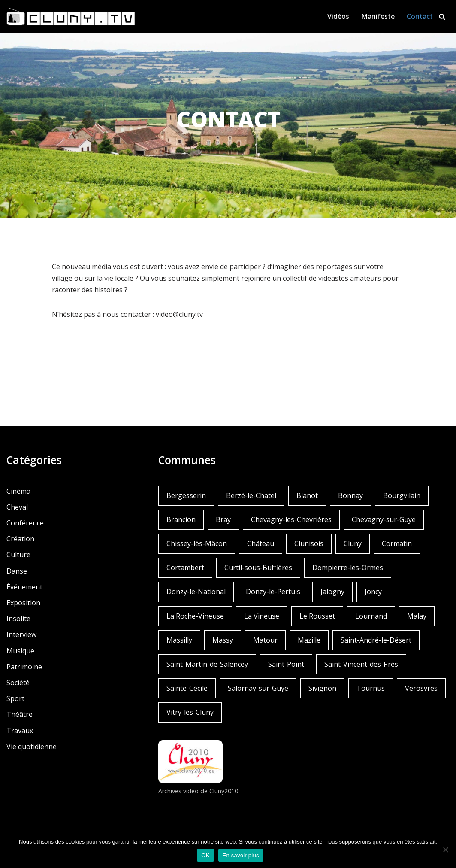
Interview (21, 634)
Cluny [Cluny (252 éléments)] (353, 543)
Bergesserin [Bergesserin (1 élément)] (186, 495)
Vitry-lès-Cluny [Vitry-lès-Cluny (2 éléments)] (190, 712)
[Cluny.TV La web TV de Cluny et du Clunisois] (71, 17)
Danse (17, 571)
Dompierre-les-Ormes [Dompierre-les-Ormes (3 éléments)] (348, 568)
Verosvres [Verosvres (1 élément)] (421, 688)
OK (205, 855)
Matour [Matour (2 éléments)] (265, 640)
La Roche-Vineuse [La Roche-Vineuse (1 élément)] (195, 616)
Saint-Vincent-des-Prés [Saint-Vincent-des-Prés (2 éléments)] (361, 664)
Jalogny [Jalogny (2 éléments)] (332, 592)
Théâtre (20, 714)
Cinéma (18, 491)
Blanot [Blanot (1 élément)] (307, 495)
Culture (18, 555)
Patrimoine (24, 667)
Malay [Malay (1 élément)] (417, 616)
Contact (420, 16)
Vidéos (338, 16)
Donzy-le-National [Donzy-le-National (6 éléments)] (196, 592)
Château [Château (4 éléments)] (261, 543)
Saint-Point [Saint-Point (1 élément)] (286, 664)
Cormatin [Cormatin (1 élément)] (397, 543)
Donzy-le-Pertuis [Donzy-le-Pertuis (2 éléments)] (273, 592)
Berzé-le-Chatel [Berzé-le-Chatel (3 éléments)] (251, 495)
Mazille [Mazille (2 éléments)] (309, 640)
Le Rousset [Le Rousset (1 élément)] (317, 616)
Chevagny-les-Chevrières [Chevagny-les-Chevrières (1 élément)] (291, 519)
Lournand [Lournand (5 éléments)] (371, 616)
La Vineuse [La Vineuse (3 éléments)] (262, 616)
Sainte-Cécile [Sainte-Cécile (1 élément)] (187, 688)
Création (20, 539)
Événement (24, 587)
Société (18, 683)
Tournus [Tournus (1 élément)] (371, 688)
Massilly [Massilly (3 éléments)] (179, 640)
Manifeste (378, 16)
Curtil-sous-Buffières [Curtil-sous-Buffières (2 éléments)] (258, 568)
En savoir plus (241, 855)
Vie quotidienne (32, 747)
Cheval (17, 507)
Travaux (20, 731)
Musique (20, 651)
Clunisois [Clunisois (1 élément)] (309, 543)
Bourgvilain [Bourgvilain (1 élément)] (402, 495)
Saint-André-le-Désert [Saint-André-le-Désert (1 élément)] (376, 640)
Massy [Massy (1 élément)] (223, 640)
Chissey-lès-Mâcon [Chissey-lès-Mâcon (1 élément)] (197, 543)
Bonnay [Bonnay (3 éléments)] (350, 495)
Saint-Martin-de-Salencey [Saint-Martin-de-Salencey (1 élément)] (207, 664)
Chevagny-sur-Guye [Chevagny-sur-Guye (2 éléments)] (384, 519)
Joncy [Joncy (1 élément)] (373, 592)
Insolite (18, 619)
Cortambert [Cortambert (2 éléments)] (185, 568)
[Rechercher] (442, 17)
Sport (15, 698)
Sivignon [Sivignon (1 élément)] (322, 688)
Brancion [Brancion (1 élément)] (181, 519)
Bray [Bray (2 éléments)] (223, 519)
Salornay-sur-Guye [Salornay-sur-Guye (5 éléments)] (258, 688)
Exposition (23, 603)
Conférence (25, 523)
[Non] (445, 850)
